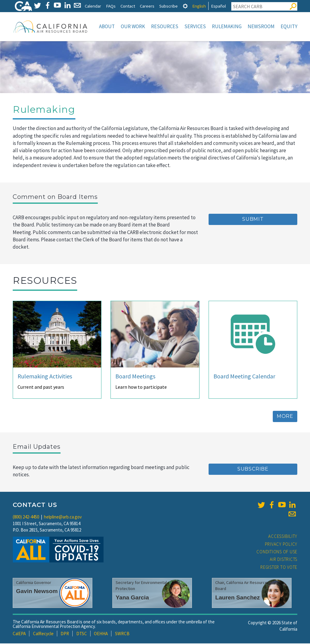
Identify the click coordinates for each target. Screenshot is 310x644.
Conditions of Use (277, 552)
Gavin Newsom (37, 592)
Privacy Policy (281, 545)
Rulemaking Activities (45, 377)
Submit (253, 220)
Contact (128, 6)
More (285, 417)
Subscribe (168, 6)
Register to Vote (279, 568)
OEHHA (101, 634)
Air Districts (284, 560)
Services (195, 26)
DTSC (82, 634)
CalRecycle (43, 634)
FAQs (111, 6)
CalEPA (19, 634)
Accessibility (283, 537)
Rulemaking (227, 26)
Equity (289, 26)
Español (218, 6)
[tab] (185, 6)
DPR (65, 634)
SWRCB (122, 634)
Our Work (133, 26)
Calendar (93, 6)
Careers (147, 6)
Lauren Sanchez (237, 598)
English (199, 6)
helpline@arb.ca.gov (63, 517)
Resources (165, 26)
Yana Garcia (132, 598)
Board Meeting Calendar (244, 377)
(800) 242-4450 (26, 517)
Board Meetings (135, 377)
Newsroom (261, 26)
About (107, 26)
